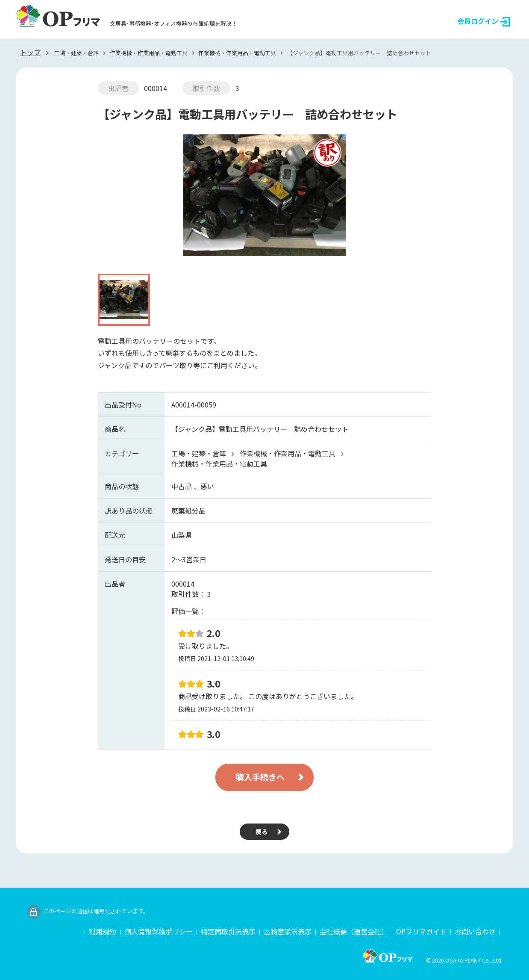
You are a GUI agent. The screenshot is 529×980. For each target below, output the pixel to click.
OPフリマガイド (421, 931)
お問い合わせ (475, 931)
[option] (264, 199)
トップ (30, 52)
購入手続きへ (260, 777)
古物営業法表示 (288, 931)
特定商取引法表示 (228, 931)
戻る (262, 831)
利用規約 (103, 931)
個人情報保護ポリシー (159, 931)
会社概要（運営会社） (354, 931)
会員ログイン (483, 21)
